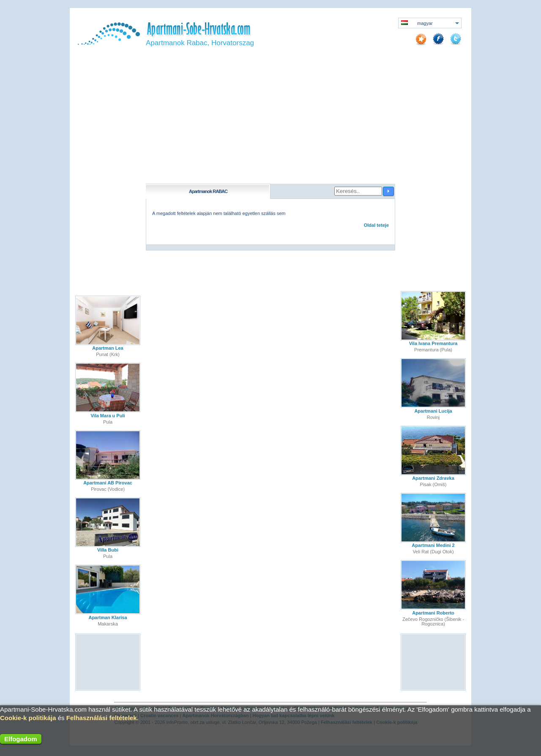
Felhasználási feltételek (102, 718)
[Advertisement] (270, 120)
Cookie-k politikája (28, 718)
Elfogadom (21, 739)
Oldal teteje (376, 225)
